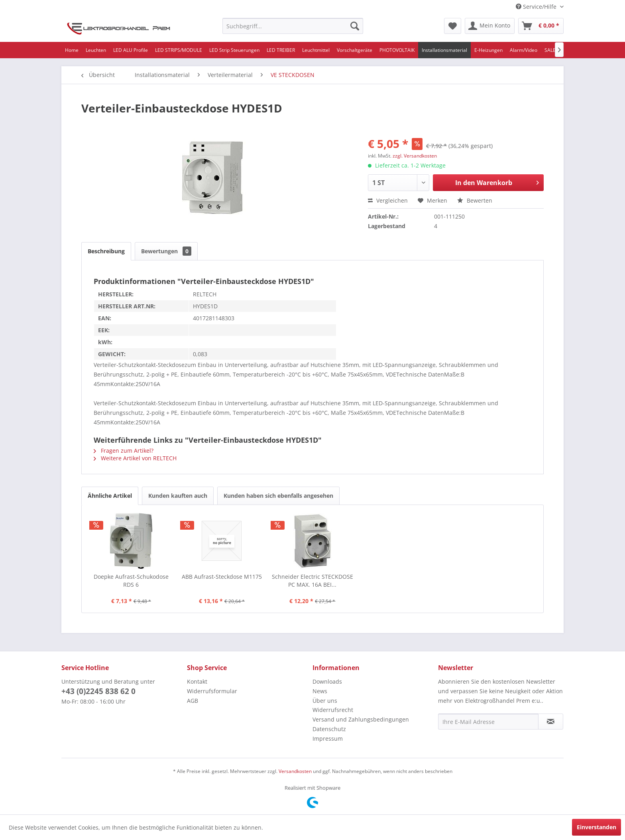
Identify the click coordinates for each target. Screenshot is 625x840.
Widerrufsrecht (333, 710)
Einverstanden (597, 827)
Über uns (325, 701)
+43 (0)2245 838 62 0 (98, 691)
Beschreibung (106, 251)
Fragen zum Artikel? (124, 451)
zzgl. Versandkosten (415, 156)
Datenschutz (329, 729)
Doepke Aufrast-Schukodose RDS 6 (131, 581)
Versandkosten (295, 771)
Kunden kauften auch (178, 496)
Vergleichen (388, 200)
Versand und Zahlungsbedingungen (361, 719)
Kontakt (197, 681)
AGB (193, 701)
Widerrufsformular (212, 691)
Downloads (327, 681)
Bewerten (475, 200)
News (320, 691)
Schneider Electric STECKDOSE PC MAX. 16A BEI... (312, 581)
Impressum (328, 738)
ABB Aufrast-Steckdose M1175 (222, 577)
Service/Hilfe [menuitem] (537, 7)
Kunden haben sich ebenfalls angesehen (278, 496)
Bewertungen (166, 251)
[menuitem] (293, 26)
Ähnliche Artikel (110, 496)
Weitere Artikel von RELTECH (135, 458)
